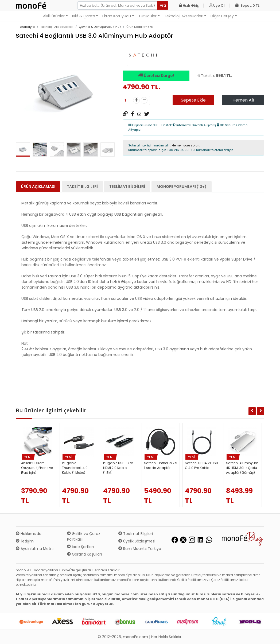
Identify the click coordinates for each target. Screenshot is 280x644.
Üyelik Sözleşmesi (137, 541)
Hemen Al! (243, 100)
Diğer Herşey (222, 16)
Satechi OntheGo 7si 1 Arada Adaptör (161, 465)
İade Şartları (80, 547)
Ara (163, 5)
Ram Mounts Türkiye (140, 549)
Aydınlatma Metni (35, 549)
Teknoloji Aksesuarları (184, 16)
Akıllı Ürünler (54, 16)
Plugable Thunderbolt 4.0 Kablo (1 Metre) (75, 468)
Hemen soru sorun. (186, 145)
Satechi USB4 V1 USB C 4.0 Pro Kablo (201, 465)
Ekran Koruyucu (117, 16)
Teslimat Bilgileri (136, 534)
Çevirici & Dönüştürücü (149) (100, 27)
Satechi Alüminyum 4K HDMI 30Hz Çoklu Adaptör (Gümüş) (242, 468)
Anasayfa (27, 27)
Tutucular (147, 16)
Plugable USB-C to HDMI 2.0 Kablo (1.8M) (118, 468)
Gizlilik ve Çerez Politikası (84, 536)
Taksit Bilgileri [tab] (82, 187)
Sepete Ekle (193, 100)
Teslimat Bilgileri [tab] (127, 187)
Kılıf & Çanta (84, 16)
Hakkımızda (29, 534)
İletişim (25, 541)
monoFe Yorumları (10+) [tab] (182, 187)
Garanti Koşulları (84, 554)
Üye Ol (217, 5)
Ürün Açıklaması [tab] (38, 187)
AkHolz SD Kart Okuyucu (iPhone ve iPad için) (37, 468)
